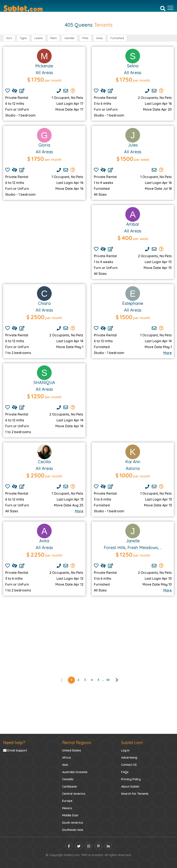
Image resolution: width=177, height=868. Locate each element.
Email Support (15, 750)
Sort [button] (9, 38)
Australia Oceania (75, 772)
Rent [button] (54, 38)
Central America (74, 794)
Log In (125, 750)
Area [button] (99, 38)
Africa (66, 758)
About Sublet (130, 787)
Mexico (67, 808)
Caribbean (70, 787)
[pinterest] (98, 846)
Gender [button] (69, 38)
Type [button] (23, 38)
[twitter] (79, 846)
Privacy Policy (131, 779)
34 (108, 680)
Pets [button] (85, 38)
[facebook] (69, 846)
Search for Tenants (135, 794)
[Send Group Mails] (73, 91)
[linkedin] (108, 846)
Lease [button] (39, 38)
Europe (67, 801)
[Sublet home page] (23, 8)
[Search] (163, 8)
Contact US (129, 765)
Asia (65, 765)
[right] (117, 680)
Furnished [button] (117, 38)
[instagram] (88, 846)
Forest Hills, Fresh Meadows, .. (133, 547)
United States (72, 750)
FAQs (125, 772)
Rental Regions (77, 743)
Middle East (70, 815)
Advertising (129, 758)
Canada (68, 779)
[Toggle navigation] (170, 8)
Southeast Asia (73, 830)
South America (73, 823)
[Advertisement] (44, 239)
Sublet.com (132, 743)
